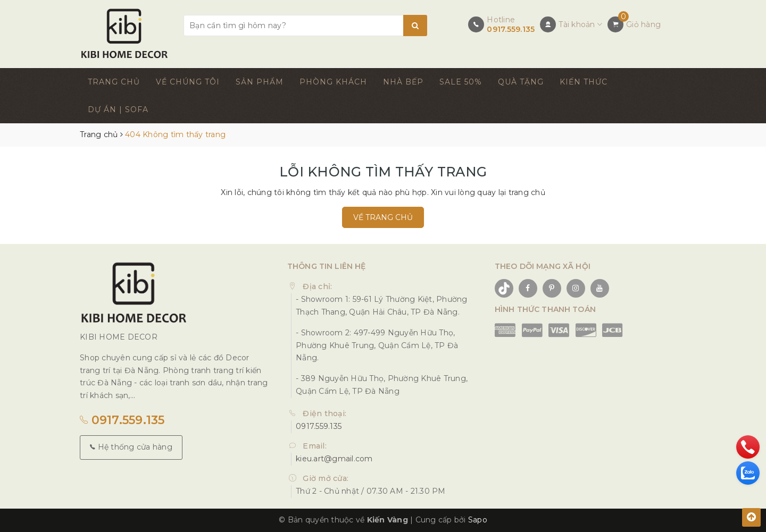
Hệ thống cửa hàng (131, 447)
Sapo (478, 520)
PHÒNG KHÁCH (333, 82)
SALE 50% (461, 82)
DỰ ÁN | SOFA (118, 109)
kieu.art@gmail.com (334, 459)
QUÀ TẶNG (521, 82)
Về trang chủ (383, 217)
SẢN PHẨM (260, 82)
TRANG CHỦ (114, 82)
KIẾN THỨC (584, 82)
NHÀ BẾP (403, 82)
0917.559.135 (511, 29)
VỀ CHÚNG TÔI (188, 82)
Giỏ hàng (643, 24)
